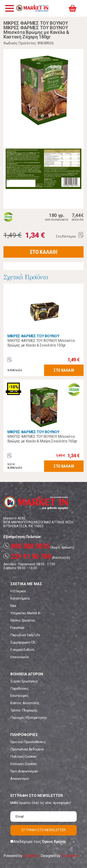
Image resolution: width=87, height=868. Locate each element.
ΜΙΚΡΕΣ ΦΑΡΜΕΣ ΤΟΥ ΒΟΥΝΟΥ (33, 336)
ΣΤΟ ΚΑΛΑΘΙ (44, 252)
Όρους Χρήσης (54, 842)
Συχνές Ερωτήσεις (24, 681)
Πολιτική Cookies (23, 757)
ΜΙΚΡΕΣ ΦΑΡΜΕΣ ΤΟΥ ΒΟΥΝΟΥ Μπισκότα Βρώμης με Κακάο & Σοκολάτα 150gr (41, 343)
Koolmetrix (69, 856)
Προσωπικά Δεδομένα (27, 749)
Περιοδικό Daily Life (25, 635)
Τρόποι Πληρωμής (24, 710)
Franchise (17, 628)
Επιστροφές (19, 696)
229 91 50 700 (27, 556)
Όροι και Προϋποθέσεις (28, 742)
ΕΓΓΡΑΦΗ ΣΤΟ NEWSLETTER (44, 830)
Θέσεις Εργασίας (23, 620)
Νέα (13, 606)
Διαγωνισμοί (20, 779)
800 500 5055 (27, 546)
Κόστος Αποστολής (25, 703)
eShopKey (31, 856)
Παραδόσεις (20, 689)
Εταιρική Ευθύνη (22, 650)
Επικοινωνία (19, 657)
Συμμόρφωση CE (23, 642)
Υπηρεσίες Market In (25, 613)
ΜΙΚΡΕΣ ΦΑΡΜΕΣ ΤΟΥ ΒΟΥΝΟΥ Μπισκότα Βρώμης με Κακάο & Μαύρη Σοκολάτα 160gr (42, 439)
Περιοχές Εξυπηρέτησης (28, 718)
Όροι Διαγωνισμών (24, 771)
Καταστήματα (20, 598)
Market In (32, 8)
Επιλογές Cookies (24, 764)
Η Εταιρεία (18, 591)
